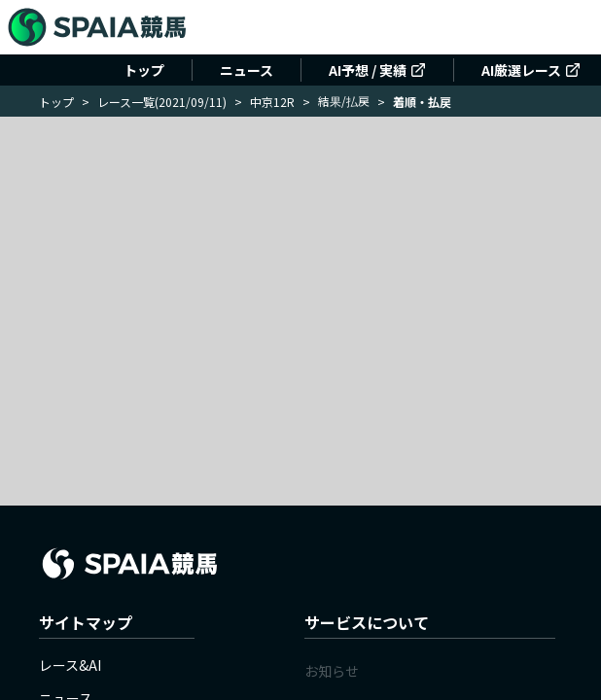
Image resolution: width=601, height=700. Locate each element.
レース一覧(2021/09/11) (162, 102)
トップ (144, 70)
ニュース (247, 70)
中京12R (272, 102)
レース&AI (70, 665)
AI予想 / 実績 (377, 70)
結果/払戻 (344, 101)
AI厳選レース (531, 70)
